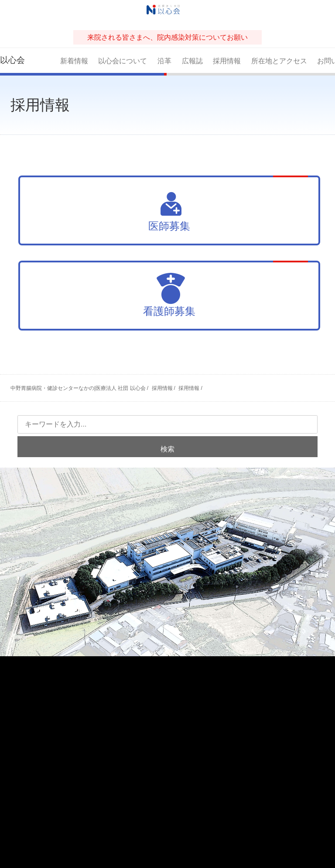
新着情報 (74, 61)
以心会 (12, 60)
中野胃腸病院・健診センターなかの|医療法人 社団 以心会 (78, 388)
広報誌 (192, 61)
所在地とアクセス (279, 61)
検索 (167, 449)
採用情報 (227, 61)
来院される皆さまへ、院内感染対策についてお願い (167, 37)
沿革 (164, 61)
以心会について (123, 61)
